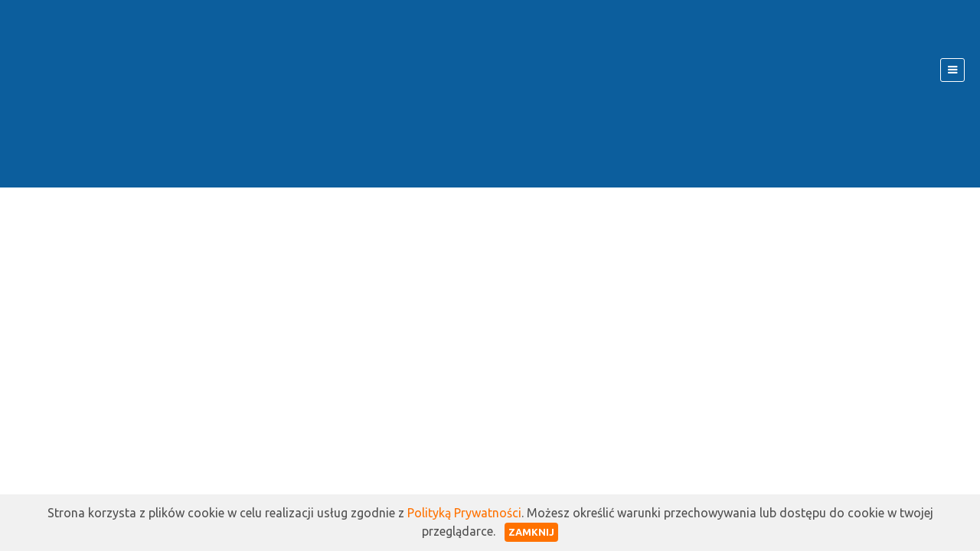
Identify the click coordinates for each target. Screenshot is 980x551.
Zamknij (531, 532)
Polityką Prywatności (464, 513)
